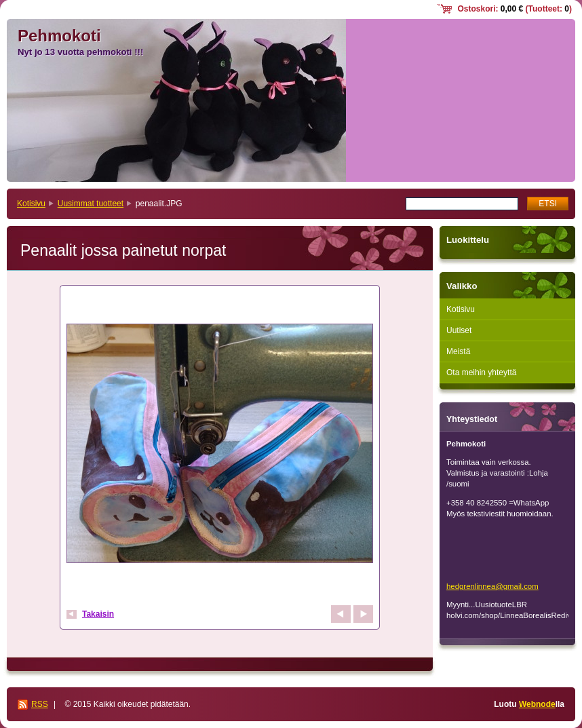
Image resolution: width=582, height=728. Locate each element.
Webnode (537, 704)
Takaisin (98, 614)
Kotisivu (31, 204)
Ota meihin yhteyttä (481, 372)
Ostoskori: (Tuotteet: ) (515, 9)
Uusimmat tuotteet (91, 204)
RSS (40, 704)
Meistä (458, 351)
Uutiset (459, 330)
